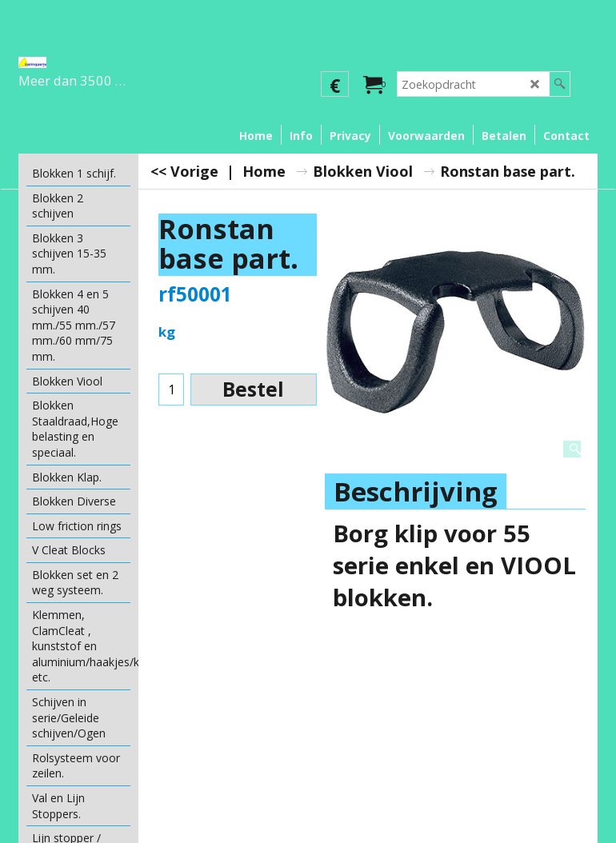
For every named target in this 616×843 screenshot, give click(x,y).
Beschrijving (416, 491)
